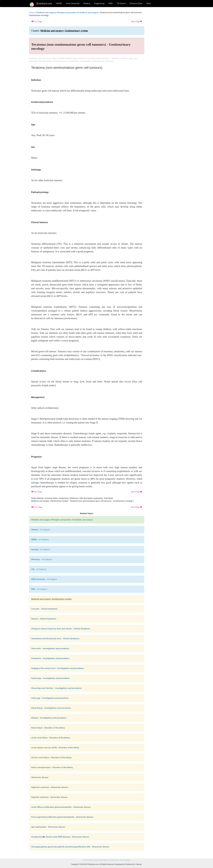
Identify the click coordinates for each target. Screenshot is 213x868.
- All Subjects (41, 530)
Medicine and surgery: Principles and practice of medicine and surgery (68, 13)
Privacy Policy (88, 860)
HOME (59, 3)
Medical (87, 3)
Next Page (137, 22)
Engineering (99, 3)
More (149, 3)
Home (32, 13)
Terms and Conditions (101, 860)
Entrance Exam (136, 3)
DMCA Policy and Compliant (120, 860)
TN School (121, 3)
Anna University (73, 3)
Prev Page (37, 22)
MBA (111, 3)
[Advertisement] (166, 52)
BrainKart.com (44, 4)
